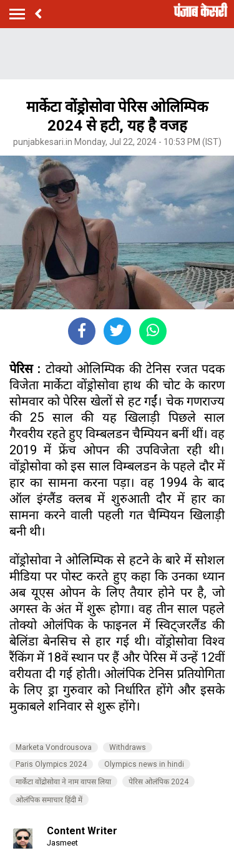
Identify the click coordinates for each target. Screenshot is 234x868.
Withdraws (128, 747)
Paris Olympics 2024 (51, 764)
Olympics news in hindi (144, 764)
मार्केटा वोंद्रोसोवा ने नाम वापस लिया (63, 782)
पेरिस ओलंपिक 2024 (158, 782)
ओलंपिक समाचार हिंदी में (49, 800)
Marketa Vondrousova (54, 747)
